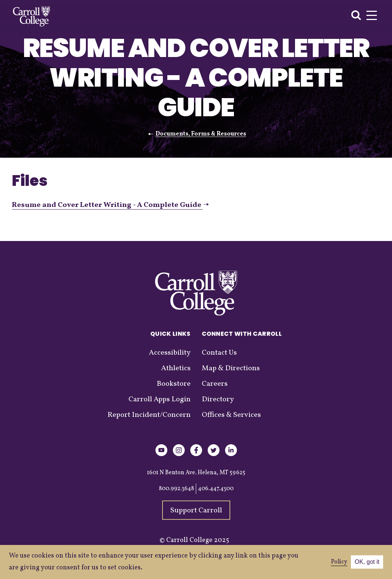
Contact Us (219, 353)
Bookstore (174, 384)
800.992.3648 (176, 489)
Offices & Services (231, 415)
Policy (339, 562)
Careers (215, 384)
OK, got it (367, 562)
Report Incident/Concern (149, 415)
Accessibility (170, 353)
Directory (218, 399)
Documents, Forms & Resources (201, 134)
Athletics (176, 368)
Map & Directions (231, 368)
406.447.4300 (216, 489)
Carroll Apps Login (160, 399)
